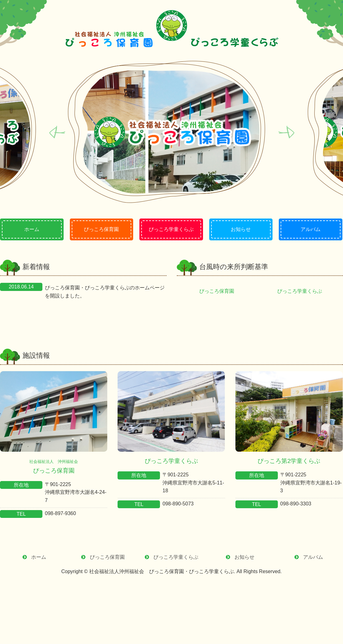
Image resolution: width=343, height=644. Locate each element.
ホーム (39, 557)
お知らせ (244, 557)
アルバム (313, 557)
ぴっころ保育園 (219, 291)
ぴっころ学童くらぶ (302, 291)
